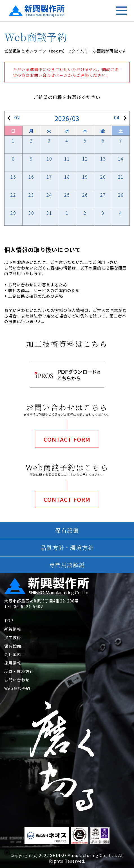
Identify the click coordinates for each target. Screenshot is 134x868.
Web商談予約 (17, 688)
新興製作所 (23, 9)
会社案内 (13, 654)
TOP (9, 621)
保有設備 (13, 646)
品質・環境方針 (19, 671)
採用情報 (13, 663)
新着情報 (13, 629)
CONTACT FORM (67, 439)
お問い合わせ (17, 680)
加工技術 (13, 637)
